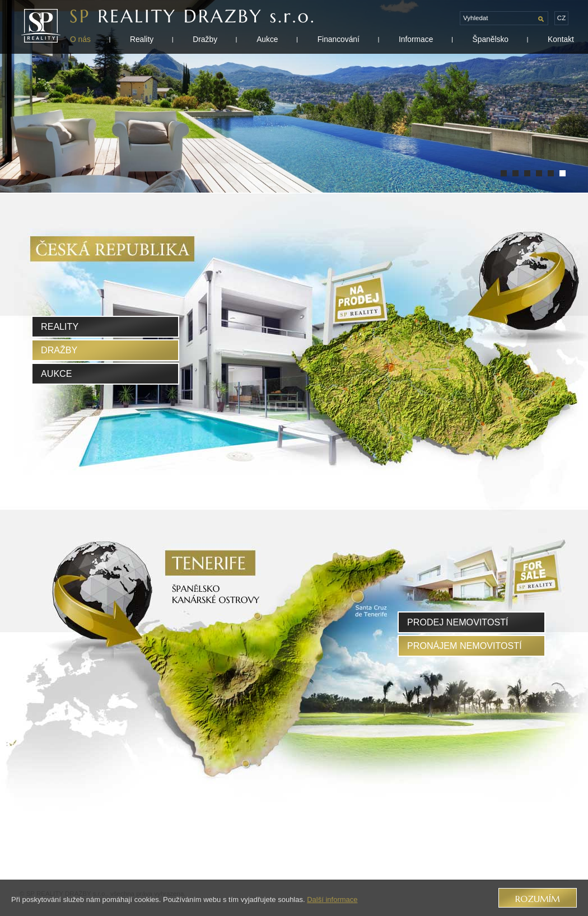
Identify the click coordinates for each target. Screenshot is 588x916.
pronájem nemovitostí (465, 646)
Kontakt (561, 39)
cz (561, 18)
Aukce (267, 39)
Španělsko (490, 39)
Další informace (332, 899)
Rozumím (538, 899)
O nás (80, 39)
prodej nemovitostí (458, 622)
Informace (416, 39)
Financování (339, 39)
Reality (142, 39)
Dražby (205, 39)
